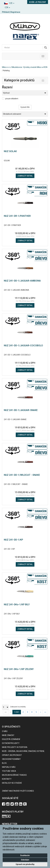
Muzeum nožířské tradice (14, 775)
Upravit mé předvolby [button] (25, 864)
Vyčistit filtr (25, 107)
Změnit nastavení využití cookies (18, 791)
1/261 (18, 712)
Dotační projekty (11, 743)
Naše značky (8, 735)
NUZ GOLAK (10, 151)
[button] (13, 3)
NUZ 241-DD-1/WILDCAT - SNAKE (22, 475)
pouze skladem (12, 99)
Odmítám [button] (25, 860)
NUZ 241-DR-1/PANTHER (17, 216)
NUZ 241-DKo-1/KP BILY (17, 604)
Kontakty (7, 779)
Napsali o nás (9, 767)
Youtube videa (9, 771)
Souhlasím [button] (25, 855)
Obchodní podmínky (11, 759)
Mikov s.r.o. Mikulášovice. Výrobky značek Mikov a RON (25, 67)
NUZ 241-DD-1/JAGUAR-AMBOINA (22, 281)
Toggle (46, 80)
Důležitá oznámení (11, 739)
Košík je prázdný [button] (38, 2)
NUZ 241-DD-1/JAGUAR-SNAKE (21, 410)
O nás (5, 731)
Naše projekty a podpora (15, 747)
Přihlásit (6, 12)
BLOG (4, 763)
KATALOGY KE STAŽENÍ (12, 783)
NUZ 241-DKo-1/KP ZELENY (19, 669)
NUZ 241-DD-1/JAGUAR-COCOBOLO (23, 345)
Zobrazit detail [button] (25, 176)
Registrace (15, 12)
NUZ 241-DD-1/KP (13, 540)
